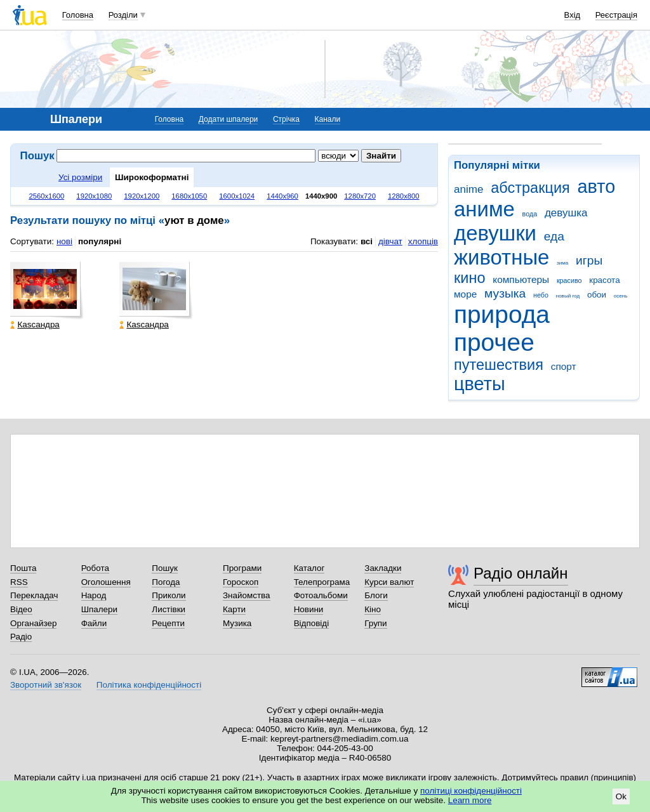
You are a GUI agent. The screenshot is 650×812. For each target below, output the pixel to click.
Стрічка (286, 119)
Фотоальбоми (321, 595)
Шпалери (99, 609)
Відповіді (312, 623)
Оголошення (106, 582)
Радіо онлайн (521, 573)
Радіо (21, 637)
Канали (328, 119)
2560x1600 (46, 196)
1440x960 (282, 196)
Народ (94, 595)
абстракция (530, 188)
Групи (375, 623)
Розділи (123, 15)
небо (541, 295)
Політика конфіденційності (149, 685)
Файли (94, 623)
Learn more (470, 800)
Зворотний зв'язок (46, 685)
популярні (100, 241)
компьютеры (521, 279)
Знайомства (247, 595)
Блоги (376, 595)
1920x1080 (94, 196)
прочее (494, 342)
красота (604, 280)
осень (621, 296)
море (465, 294)
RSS (19, 582)
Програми (242, 568)
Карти (234, 609)
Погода (166, 582)
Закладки (383, 568)
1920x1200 (142, 196)
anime (468, 189)
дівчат (390, 241)
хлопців (423, 241)
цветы (480, 384)
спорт (564, 366)
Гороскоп (241, 582)
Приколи (169, 595)
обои (597, 295)
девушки (495, 233)
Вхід (573, 15)
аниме (484, 209)
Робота (95, 568)
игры (589, 260)
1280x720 (360, 196)
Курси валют (389, 582)
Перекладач (34, 595)
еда (554, 236)
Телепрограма (322, 582)
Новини (309, 609)
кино (470, 278)
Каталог (309, 568)
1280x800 (404, 196)
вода (530, 214)
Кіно (373, 609)
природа (502, 314)
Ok (621, 796)
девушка (566, 213)
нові (64, 241)
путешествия (499, 365)
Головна (78, 15)
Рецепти (168, 623)
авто (597, 187)
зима (562, 263)
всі (367, 241)
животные (501, 257)
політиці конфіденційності (471, 791)
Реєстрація (616, 15)
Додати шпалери (228, 119)
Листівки (169, 609)
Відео (21, 609)
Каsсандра (35, 324)
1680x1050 (189, 196)
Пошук (165, 568)
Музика (237, 623)
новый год (568, 296)
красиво (569, 280)
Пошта (23, 568)
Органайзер (33, 623)
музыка (505, 293)
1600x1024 (237, 196)
